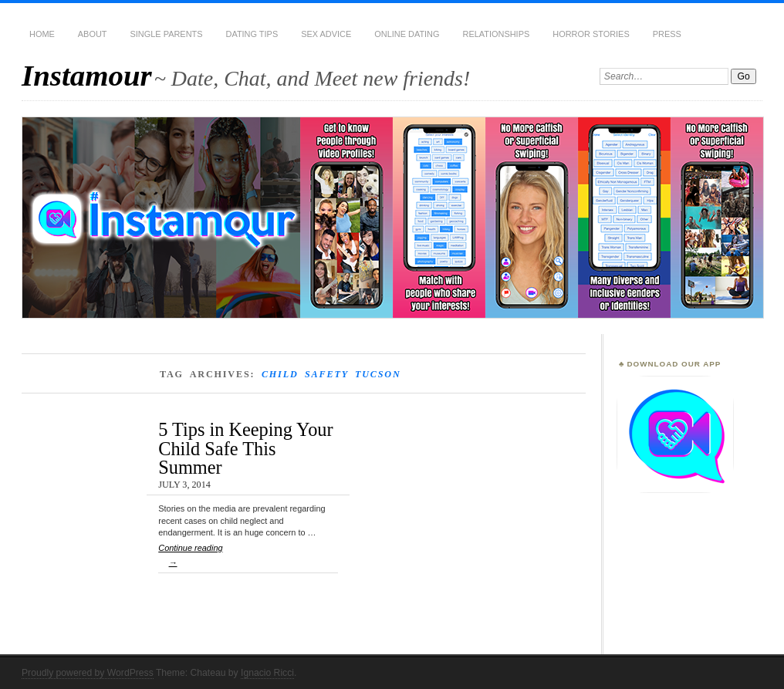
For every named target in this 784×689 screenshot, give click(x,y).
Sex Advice (326, 34)
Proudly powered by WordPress (88, 673)
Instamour (87, 75)
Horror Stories (591, 34)
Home (42, 34)
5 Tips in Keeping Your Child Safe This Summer (245, 448)
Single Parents (167, 34)
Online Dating (407, 34)
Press (667, 34)
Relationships (497, 34)
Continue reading (248, 558)
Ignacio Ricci (267, 673)
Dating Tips (252, 34)
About (93, 34)
